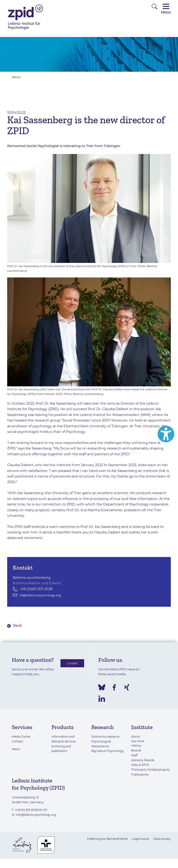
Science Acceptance (106, 737)
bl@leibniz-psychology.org (42, 595)
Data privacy (161, 844)
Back (18, 626)
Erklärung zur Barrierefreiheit (103, 844)
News (17, 77)
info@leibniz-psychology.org (37, 820)
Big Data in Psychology (108, 751)
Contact (72, 664)
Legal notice (139, 844)
